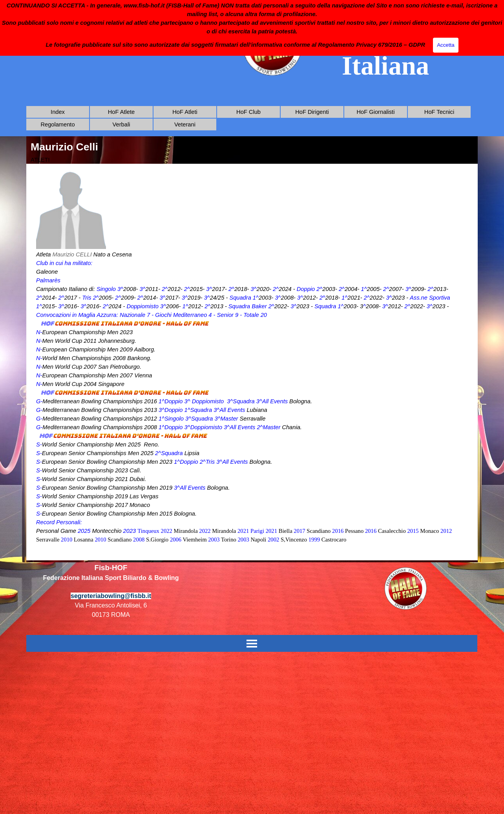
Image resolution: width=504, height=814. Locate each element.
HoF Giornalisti (376, 112)
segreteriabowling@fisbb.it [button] (111, 596)
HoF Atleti (185, 112)
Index (58, 112)
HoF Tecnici (439, 112)
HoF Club (248, 112)
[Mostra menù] (252, 643)
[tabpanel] (252, 362)
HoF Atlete (121, 112)
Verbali (121, 124)
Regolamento (58, 124)
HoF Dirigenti (312, 112)
